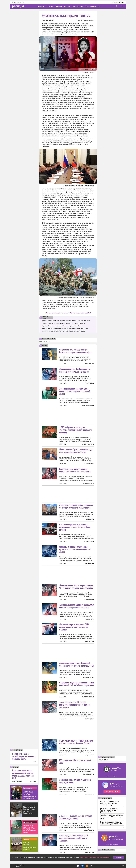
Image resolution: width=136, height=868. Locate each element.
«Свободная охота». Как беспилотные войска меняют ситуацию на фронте (75, 370)
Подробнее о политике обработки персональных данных (95, 857)
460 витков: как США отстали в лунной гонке (75, 761)
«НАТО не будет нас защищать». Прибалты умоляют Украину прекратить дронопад (75, 430)
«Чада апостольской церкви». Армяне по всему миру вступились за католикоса (76, 506)
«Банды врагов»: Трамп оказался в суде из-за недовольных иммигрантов (76, 451)
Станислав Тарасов (47, 20)
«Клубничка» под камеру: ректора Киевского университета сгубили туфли (75, 351)
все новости (15, 762)
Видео (67, 6)
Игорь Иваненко (90, 794)
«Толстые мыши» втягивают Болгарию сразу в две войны (75, 781)
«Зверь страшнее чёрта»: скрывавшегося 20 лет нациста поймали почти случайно (76, 587)
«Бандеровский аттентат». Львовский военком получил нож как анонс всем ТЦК (76, 664)
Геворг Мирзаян (90, 641)
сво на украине (106, 798)
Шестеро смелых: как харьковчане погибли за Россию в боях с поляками (75, 470)
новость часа (18, 750)
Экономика (27, 839)
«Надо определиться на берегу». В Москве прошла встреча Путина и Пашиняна (73, 838)
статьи (45, 346)
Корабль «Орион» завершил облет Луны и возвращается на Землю (62, 326)
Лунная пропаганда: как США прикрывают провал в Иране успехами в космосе (76, 606)
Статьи (50, 6)
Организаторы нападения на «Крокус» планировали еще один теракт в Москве (30, 795)
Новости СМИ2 (45, 341)
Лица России (78, 6)
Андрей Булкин (90, 564)
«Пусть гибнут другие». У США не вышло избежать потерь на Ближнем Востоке (76, 742)
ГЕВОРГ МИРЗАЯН (17, 781)
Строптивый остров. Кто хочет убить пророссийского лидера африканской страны (74, 391)
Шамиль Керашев (89, 464)
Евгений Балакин (89, 830)
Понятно (119, 857)
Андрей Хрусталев (89, 677)
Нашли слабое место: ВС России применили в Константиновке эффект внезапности (74, 705)
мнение (16, 767)
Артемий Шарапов (89, 775)
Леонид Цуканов (89, 541)
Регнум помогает (93, 6)
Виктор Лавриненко (88, 444)
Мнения (59, 6)
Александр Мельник (88, 406)
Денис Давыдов (90, 364)
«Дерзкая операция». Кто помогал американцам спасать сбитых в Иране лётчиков (75, 527)
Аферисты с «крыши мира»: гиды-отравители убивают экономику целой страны (75, 549)
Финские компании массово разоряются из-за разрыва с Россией (30, 846)
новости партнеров (49, 339)
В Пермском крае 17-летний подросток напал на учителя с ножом (24, 756)
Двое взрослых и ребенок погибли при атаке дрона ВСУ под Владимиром (29, 809)
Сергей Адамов (90, 383)
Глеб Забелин (90, 519)
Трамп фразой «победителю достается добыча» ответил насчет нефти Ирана (65, 328)
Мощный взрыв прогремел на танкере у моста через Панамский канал (29, 829)
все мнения (33, 781)
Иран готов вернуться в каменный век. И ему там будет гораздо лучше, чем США (23, 774)
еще (123, 827)
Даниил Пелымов (89, 600)
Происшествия (28, 788)
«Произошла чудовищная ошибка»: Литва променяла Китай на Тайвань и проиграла (76, 684)
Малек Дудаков (90, 619)
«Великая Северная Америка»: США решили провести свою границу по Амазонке (74, 627)
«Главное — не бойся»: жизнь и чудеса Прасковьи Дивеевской (75, 817)
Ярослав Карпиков (89, 483)
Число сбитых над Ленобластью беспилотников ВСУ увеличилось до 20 (64, 331)
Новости (41, 6)
